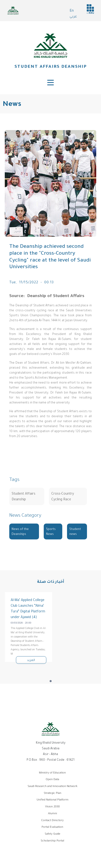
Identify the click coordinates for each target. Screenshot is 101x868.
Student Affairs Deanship (51, 67)
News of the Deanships (20, 532)
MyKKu (90, 9)
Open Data (52, 780)
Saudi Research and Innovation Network (53, 787)
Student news (75, 532)
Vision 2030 (53, 807)
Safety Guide (53, 834)
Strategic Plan (53, 793)
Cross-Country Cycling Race (63, 497)
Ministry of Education (52, 773)
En (72, 11)
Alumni (53, 814)
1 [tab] (51, 681)
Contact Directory (52, 821)
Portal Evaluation (52, 827)
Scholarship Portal (52, 841)
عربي (73, 17)
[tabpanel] (29, 627)
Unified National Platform (53, 800)
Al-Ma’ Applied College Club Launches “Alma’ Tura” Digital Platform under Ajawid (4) (28, 609)
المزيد (31, 660)
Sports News (51, 532)
